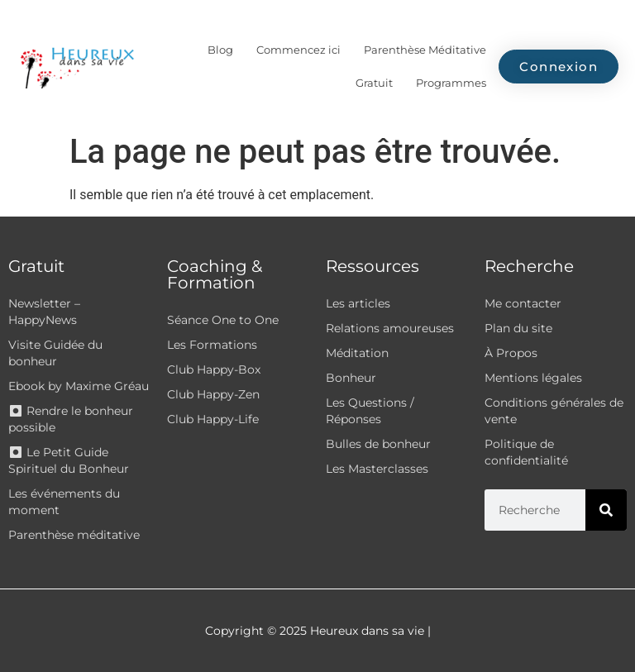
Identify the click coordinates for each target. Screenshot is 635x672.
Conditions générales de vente (554, 411)
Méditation (357, 353)
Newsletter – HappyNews (44, 312)
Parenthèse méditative (74, 535)
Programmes (451, 83)
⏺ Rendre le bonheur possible (71, 419)
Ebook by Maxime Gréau (79, 386)
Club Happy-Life (213, 419)
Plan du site (518, 328)
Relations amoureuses (390, 328)
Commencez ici (298, 50)
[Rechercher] (606, 510)
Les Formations (212, 345)
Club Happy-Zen (213, 394)
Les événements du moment (64, 502)
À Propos (511, 353)
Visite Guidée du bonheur (55, 353)
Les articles (358, 303)
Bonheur (351, 378)
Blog (220, 50)
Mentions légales (533, 378)
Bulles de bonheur (378, 444)
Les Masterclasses (377, 469)
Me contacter (523, 303)
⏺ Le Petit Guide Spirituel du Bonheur (69, 460)
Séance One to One (223, 320)
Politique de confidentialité (526, 452)
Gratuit (374, 83)
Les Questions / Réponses (370, 411)
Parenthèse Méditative (425, 50)
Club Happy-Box (214, 369)
